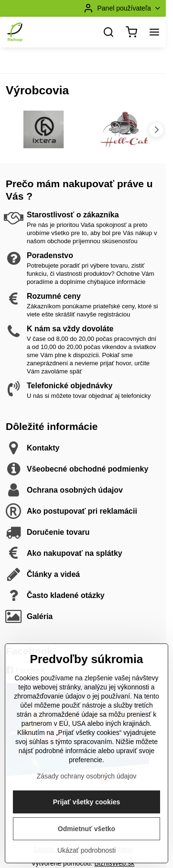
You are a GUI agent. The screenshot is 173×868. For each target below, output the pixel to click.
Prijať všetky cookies (87, 833)
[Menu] (154, 32)
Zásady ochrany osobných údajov (87, 807)
